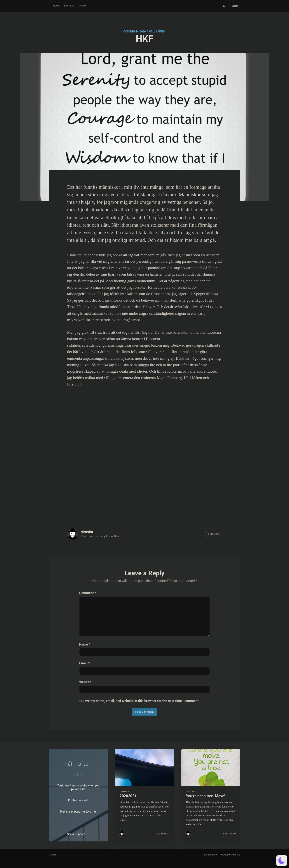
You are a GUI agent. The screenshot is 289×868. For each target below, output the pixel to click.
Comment (88, 593)
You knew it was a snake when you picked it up (78, 787)
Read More (213, 534)
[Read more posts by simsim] (122, 834)
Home (56, 6)
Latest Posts (211, 855)
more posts (95, 536)
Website (85, 682)
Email (85, 663)
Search (235, 6)
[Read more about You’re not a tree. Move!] (211, 767)
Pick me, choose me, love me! (78, 812)
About (83, 6)
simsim (87, 532)
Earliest (69, 6)
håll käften (157, 32)
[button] (282, 861)
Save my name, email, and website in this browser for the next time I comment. (141, 701)
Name (85, 644)
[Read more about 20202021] (144, 767)
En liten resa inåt (78, 800)
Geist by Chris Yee (231, 855)
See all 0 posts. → (78, 834)
